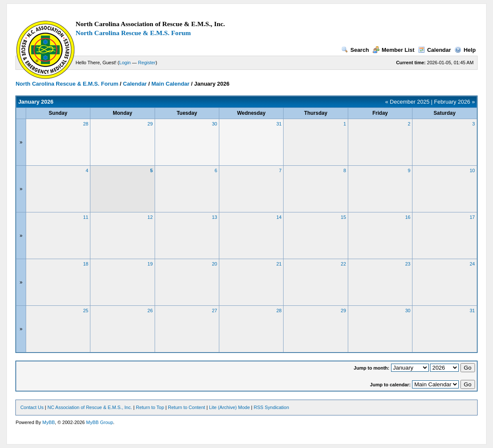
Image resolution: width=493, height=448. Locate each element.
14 (279, 217)
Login (125, 63)
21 (279, 264)
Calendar (435, 50)
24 (472, 264)
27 (215, 311)
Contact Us (32, 407)
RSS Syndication (271, 407)
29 (150, 124)
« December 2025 (407, 102)
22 (344, 264)
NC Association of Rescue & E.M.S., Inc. (90, 407)
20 (215, 264)
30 (215, 124)
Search (355, 50)
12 (150, 217)
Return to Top (150, 407)
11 (86, 217)
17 (472, 217)
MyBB (49, 422)
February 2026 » (454, 102)
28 (86, 124)
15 (344, 217)
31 (279, 124)
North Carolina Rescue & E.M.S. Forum (133, 33)
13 (215, 217)
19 (150, 264)
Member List (394, 50)
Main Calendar (171, 84)
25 (86, 311)
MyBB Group (100, 422)
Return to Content (187, 407)
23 (408, 264)
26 (150, 311)
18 (86, 264)
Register (147, 63)
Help (465, 50)
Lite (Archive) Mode (229, 407)
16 (408, 217)
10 (472, 170)
